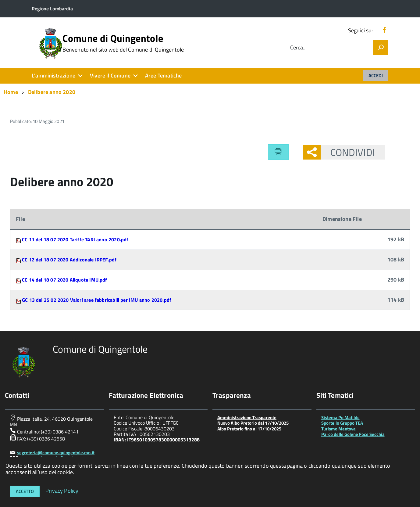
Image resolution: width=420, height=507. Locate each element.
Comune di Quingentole (123, 43)
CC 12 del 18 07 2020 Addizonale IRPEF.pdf (69, 260)
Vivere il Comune (110, 76)
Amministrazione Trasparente (247, 417)
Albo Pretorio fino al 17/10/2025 (249, 429)
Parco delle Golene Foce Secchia (353, 434)
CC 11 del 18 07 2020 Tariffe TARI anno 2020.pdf (75, 239)
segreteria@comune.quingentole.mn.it (56, 453)
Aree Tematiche (164, 76)
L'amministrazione (53, 76)
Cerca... (298, 48)
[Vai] (381, 48)
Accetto (25, 491)
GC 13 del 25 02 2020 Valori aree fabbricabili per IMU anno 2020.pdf (97, 300)
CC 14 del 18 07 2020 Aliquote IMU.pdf (65, 280)
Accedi (376, 76)
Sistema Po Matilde (340, 417)
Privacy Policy (62, 490)
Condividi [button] (348, 152)
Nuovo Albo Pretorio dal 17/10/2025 (253, 423)
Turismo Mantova (338, 429)
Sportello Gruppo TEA (342, 423)
